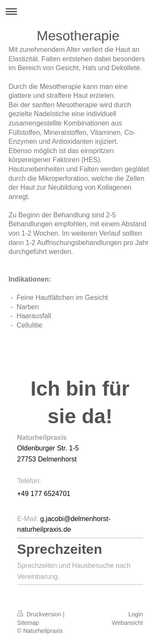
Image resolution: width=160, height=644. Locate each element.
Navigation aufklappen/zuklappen (80, 11)
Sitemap (28, 623)
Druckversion (40, 614)
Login (136, 614)
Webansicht (127, 623)
